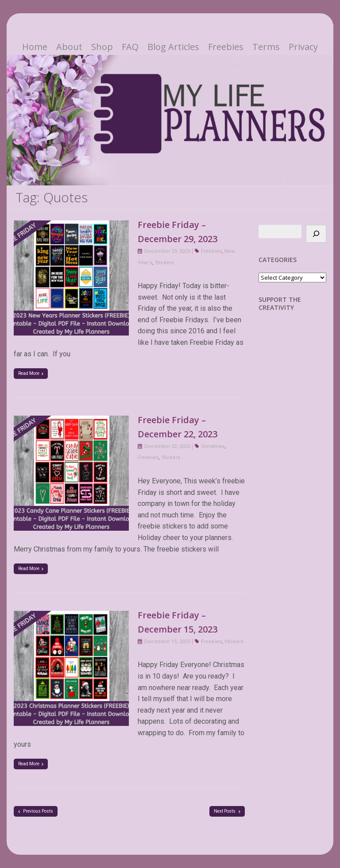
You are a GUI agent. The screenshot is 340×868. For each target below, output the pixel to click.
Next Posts (227, 811)
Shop (102, 47)
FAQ (130, 47)
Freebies (226, 47)
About (69, 47)
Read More (31, 373)
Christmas (213, 446)
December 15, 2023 (167, 642)
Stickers (164, 263)
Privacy (303, 47)
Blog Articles (173, 47)
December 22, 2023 (167, 446)
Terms (266, 47)
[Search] (316, 234)
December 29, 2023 (167, 251)
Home (35, 47)
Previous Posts (36, 811)
